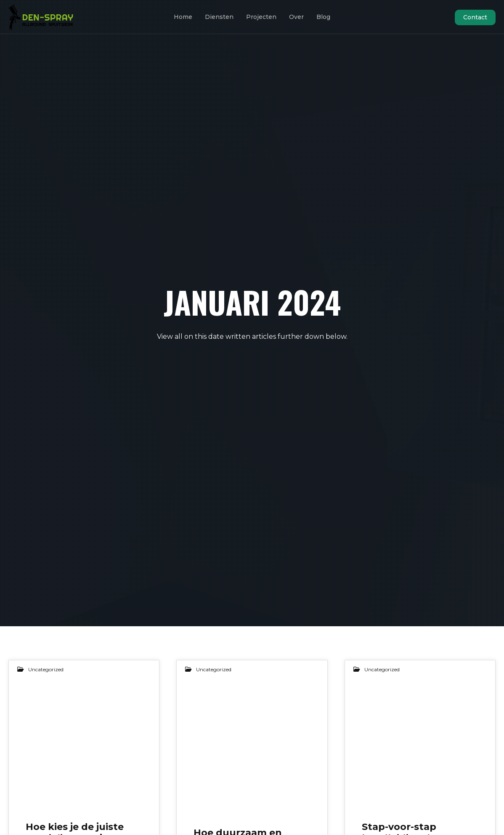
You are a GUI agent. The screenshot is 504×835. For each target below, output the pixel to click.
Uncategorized (46, 669)
